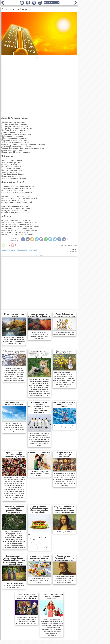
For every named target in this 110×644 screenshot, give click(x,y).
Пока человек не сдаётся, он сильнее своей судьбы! (64, 405)
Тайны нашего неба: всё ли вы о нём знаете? (14, 404)
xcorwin (74, 250)
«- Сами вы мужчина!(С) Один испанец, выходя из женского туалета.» (39, 474)
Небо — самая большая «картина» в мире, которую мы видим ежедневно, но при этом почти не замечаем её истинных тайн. (14, 427)
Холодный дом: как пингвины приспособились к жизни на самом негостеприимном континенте (39, 407)
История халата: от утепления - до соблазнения (64, 455)
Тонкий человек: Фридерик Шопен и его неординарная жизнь (64, 558)
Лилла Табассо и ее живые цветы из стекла (64, 315)
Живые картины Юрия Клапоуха (14, 315)
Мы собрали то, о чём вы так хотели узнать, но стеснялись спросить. (39, 581)
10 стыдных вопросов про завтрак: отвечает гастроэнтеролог (39, 558)
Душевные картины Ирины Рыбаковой (64, 352)
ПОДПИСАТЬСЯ (52, 3)
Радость (13, 250)
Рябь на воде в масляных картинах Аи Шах (14, 352)
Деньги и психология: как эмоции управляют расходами (52, 596)
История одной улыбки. (64, 532)
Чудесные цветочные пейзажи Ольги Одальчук (39, 315)
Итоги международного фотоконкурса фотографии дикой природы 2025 (14, 510)
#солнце (60, 245)
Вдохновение (22, 250)
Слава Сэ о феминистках (39, 453)
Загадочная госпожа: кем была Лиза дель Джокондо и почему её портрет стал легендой (64, 510)
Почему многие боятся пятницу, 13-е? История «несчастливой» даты (27, 596)
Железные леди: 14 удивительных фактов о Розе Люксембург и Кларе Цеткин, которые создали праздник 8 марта (14, 560)
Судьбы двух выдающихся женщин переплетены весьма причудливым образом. (14, 585)
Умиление (33, 250)
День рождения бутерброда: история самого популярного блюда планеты (39, 510)
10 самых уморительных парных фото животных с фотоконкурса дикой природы (39, 354)
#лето (66, 245)
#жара (70, 245)
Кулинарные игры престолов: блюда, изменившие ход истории (14, 455)
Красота (5, 250)
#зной (75, 245)
